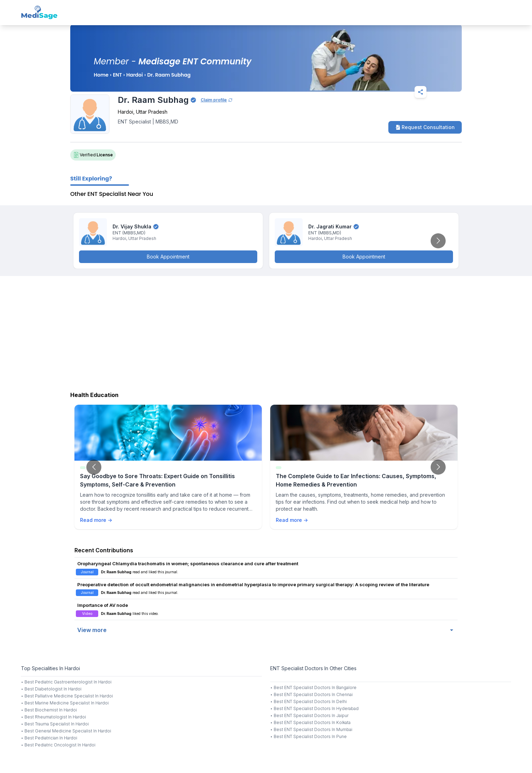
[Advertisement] (266, 332)
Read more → (96, 520)
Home (101, 75)
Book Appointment (168, 257)
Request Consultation (425, 127)
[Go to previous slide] (94, 467)
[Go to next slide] (438, 241)
